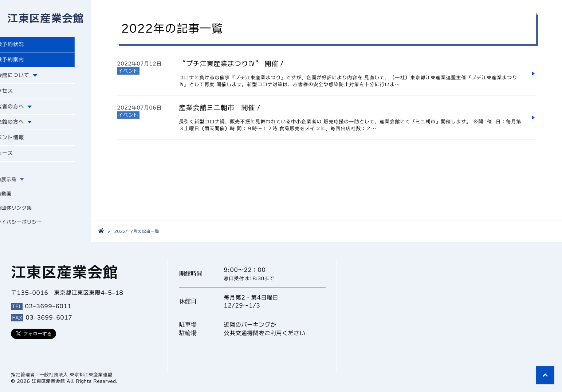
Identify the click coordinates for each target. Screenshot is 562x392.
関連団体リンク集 (28, 214)
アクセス (19, 94)
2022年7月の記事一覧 (137, 231)
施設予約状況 (25, 46)
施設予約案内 (25, 62)
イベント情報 (25, 143)
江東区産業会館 (46, 19)
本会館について (28, 78)
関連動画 (17, 199)
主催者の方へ (25, 110)
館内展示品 (20, 185)
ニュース (19, 159)
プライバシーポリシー (33, 228)
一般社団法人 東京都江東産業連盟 (76, 375)
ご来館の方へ (25, 127)
